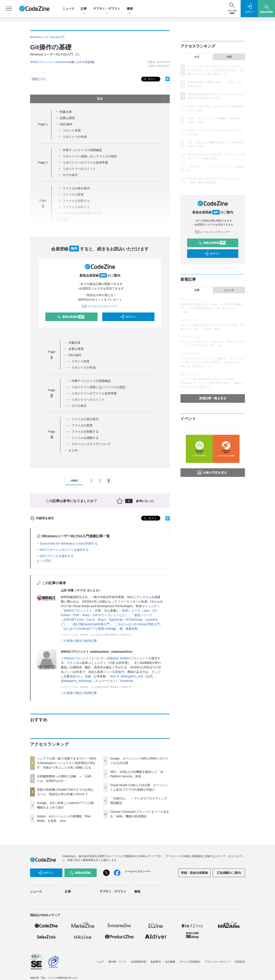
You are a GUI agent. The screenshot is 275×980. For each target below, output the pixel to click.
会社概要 (170, 962)
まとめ (73, 450)
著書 (88, 676)
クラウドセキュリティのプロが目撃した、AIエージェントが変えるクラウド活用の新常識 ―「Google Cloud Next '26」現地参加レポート (213, 362)
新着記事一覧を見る (213, 398)
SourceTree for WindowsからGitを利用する (69, 544)
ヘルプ (100, 962)
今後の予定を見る (212, 473)
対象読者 (66, 112)
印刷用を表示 (42, 518)
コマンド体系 (72, 130)
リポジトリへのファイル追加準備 (85, 162)
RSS (113, 676)
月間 (229, 57)
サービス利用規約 (190, 962)
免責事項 (156, 962)
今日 (197, 57)
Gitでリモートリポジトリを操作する (64, 550)
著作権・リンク (117, 962)
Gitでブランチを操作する (57, 556)
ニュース (68, 9)
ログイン (128, 317)
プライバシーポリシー (217, 962)
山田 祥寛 (82, 62)
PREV (73, 481)
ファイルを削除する (85, 432)
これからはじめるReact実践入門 (138, 624)
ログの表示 (70, 175)
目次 (131, 99)
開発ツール (39, 79)
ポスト (149, 79)
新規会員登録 (71, 317)
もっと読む (44, 560)
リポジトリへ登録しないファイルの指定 (90, 156)
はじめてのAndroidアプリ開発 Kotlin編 (90, 629)
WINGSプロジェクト (78, 611)
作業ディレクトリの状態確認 (82, 150)
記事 (84, 9)
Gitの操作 (66, 124)
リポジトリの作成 (75, 137)
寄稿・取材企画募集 (194, 873)
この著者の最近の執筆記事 (79, 641)
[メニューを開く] (9, 9)
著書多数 (131, 629)
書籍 (130, 9)
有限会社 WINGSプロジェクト (128, 658)
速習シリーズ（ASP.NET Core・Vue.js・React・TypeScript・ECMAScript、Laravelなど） (109, 620)
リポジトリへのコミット (79, 169)
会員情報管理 (138, 962)
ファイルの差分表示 (76, 188)
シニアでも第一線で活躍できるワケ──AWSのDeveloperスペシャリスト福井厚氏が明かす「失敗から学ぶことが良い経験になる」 (66, 763)
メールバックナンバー (100, 306)
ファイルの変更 (82, 425)
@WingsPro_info (132, 676)
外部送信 (240, 962)
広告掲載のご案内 (229, 873)
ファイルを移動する (85, 438)
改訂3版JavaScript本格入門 (91, 624)
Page (43, 124)
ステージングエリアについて (91, 444)
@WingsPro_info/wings (76, 681)
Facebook (126, 681)
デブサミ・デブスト (107, 9)
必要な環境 (67, 118)
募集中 (120, 672)
